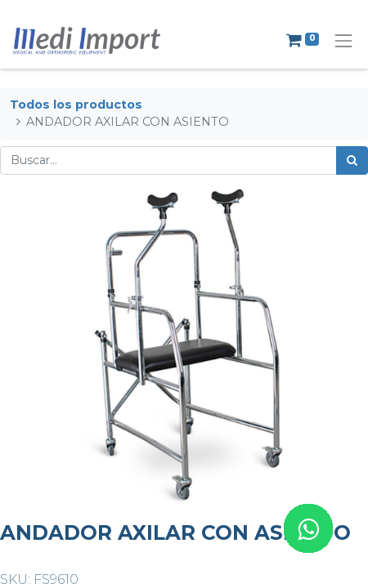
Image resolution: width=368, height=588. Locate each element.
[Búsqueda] (352, 160)
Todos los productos (76, 105)
